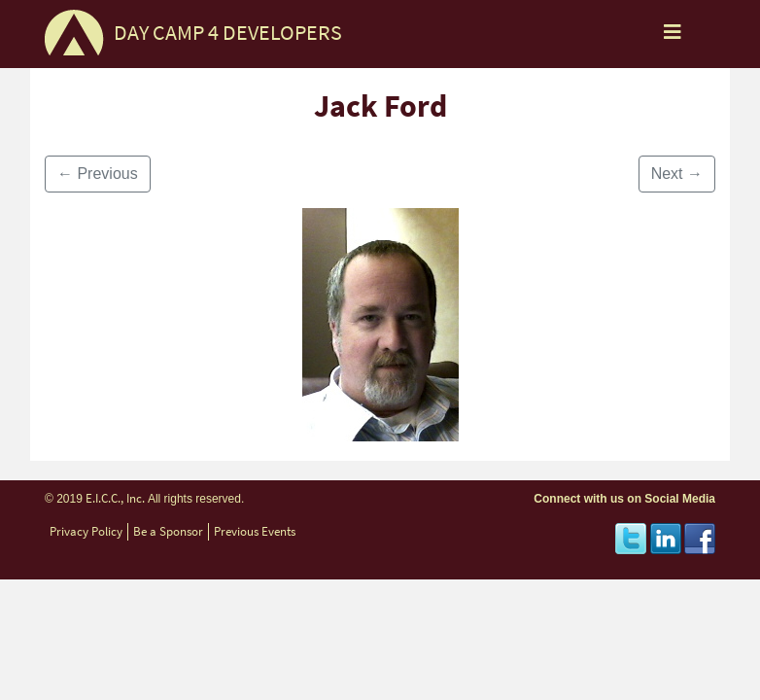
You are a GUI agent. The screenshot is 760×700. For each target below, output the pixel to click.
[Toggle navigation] (673, 37)
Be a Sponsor (168, 531)
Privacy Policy (86, 531)
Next (677, 174)
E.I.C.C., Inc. (115, 498)
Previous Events (255, 531)
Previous (98, 174)
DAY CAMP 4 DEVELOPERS (228, 33)
